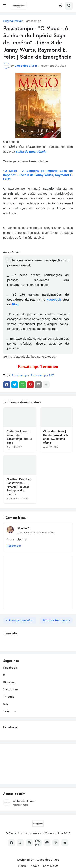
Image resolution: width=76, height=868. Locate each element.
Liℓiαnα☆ (23, 528)
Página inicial (12, 21)
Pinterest (9, 682)
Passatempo (33, 21)
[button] (5, 6)
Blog (15, 304)
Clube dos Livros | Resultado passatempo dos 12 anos (19, 437)
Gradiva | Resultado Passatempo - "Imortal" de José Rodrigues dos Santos (19, 487)
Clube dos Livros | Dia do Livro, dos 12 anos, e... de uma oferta (56, 437)
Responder (14, 546)
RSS (6, 704)
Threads (9, 697)
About (35, 866)
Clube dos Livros (24, 801)
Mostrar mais (20, 805)
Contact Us (50, 866)
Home (22, 866)
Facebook (54, 299)
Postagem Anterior (21, 620)
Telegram (10, 711)
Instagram (11, 689)
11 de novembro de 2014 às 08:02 (35, 533)
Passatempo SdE (42, 375)
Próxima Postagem (55, 620)
